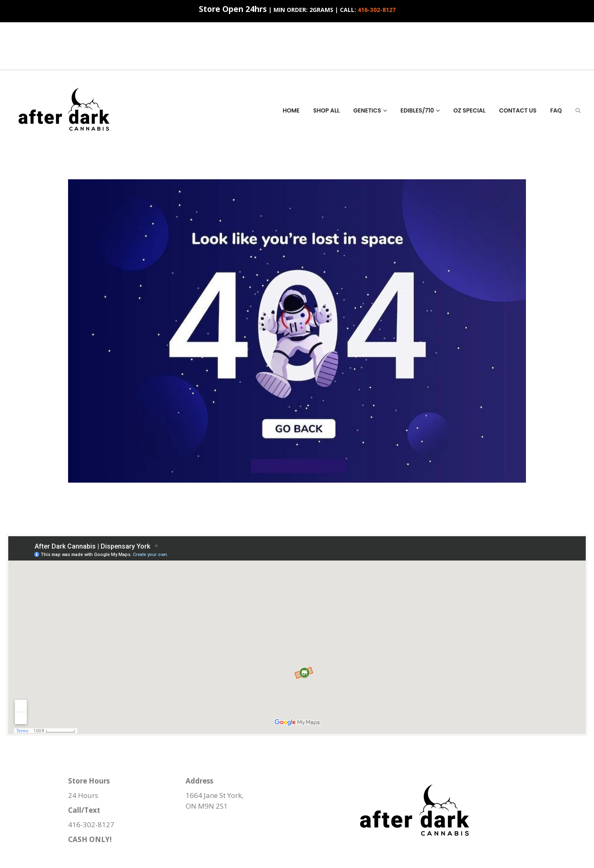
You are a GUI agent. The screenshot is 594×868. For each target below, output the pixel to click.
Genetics (367, 110)
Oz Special (469, 110)
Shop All (326, 110)
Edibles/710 (417, 110)
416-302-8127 (377, 10)
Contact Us (518, 110)
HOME (291, 110)
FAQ (556, 110)
